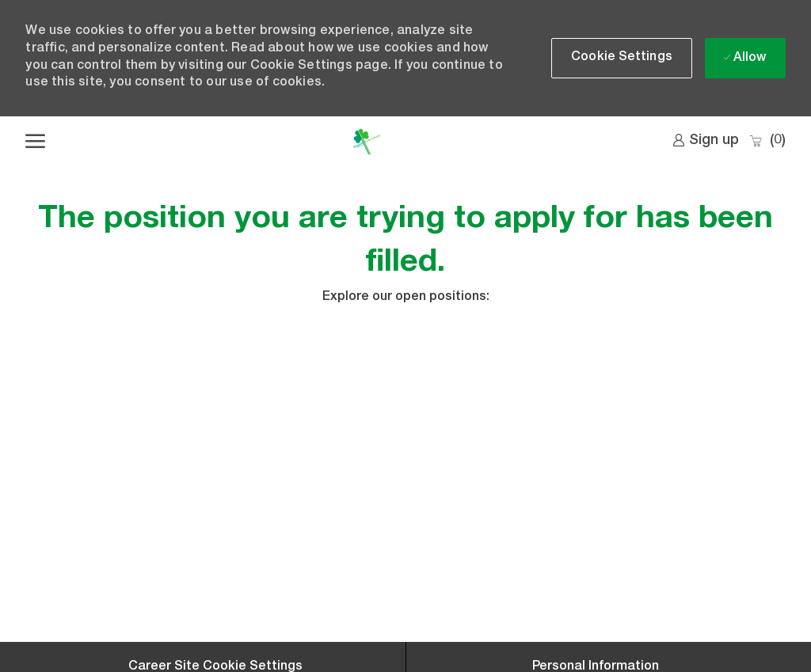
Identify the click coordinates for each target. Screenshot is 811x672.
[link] (706, 141)
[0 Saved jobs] (767, 141)
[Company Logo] (366, 142)
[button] (622, 58)
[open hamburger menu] (35, 142)
